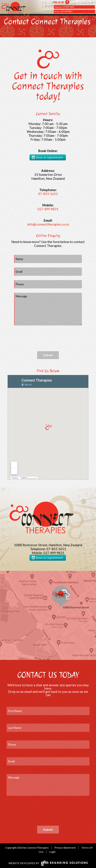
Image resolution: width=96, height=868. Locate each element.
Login (52, 852)
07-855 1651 (69, 7)
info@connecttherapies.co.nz (48, 224)
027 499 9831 (66, 11)
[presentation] (47, 338)
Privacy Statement (65, 848)
